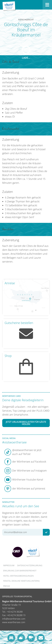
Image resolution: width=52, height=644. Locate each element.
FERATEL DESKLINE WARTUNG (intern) (21, 581)
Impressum (9, 565)
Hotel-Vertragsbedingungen (18, 576)
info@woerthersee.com (14, 619)
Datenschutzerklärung (30, 565)
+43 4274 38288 (15, 612)
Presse (7, 586)
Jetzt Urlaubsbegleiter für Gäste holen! (26, 423)
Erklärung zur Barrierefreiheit (20, 571)
